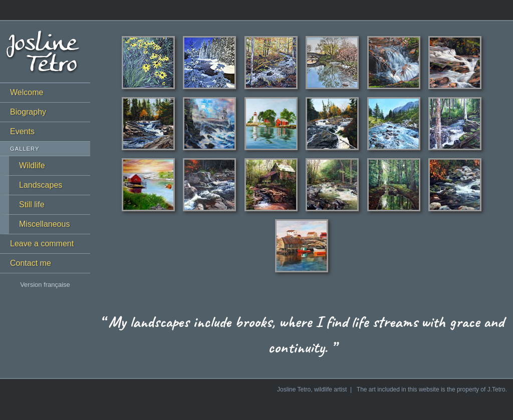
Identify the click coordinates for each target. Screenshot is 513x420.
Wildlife (32, 165)
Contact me (31, 263)
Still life (32, 204)
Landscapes (41, 185)
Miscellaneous (44, 224)
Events (22, 131)
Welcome (27, 92)
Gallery (25, 149)
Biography (28, 112)
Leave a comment (42, 244)
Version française (45, 285)
